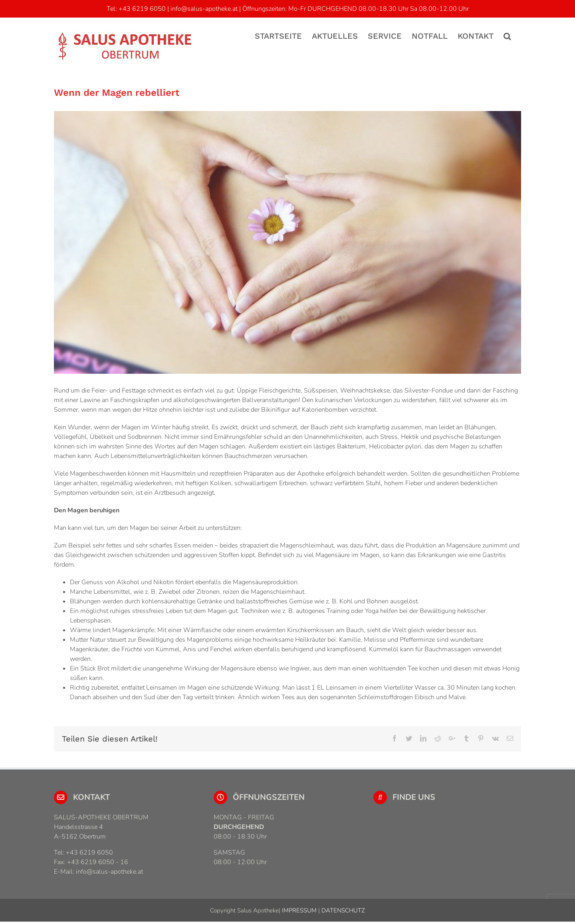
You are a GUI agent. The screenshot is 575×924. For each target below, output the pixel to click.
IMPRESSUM (298, 910)
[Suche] (507, 36)
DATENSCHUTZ (342, 910)
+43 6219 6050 (142, 9)
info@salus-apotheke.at (204, 9)
